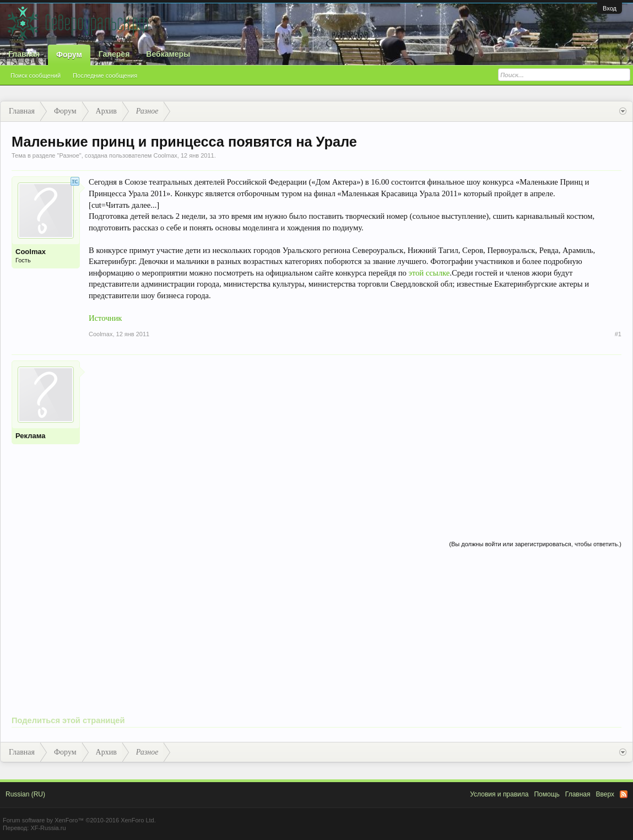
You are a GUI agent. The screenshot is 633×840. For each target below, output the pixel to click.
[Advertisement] (355, 438)
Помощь (547, 794)
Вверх (605, 794)
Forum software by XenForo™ (79, 820)
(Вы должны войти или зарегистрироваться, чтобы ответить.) (535, 544)
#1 (618, 334)
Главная (24, 54)
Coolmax (165, 155)
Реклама (30, 436)
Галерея (114, 54)
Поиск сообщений (36, 76)
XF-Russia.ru (48, 828)
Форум (69, 55)
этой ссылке (429, 273)
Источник (105, 318)
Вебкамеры (168, 54)
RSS (624, 794)
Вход (610, 8)
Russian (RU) (25, 794)
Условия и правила (499, 794)
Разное (69, 155)
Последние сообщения (105, 76)
